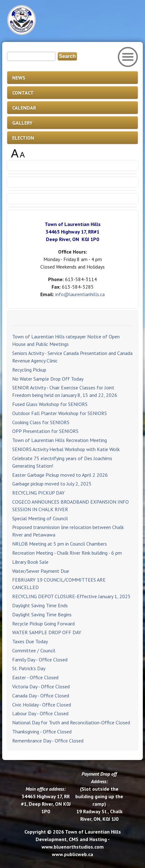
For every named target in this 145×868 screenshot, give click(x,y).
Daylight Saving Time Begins (42, 614)
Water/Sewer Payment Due (41, 571)
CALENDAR (24, 108)
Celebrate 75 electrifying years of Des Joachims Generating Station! (62, 462)
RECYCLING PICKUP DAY (38, 493)
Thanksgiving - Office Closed (42, 732)
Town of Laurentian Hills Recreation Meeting (60, 440)
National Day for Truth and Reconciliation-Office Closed (71, 722)
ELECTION (23, 138)
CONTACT (23, 93)
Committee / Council (34, 650)
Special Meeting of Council (40, 518)
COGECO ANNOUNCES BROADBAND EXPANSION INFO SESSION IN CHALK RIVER (70, 506)
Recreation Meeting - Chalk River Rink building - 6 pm (67, 553)
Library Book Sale (30, 562)
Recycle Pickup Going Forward (43, 624)
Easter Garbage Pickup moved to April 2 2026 (60, 475)
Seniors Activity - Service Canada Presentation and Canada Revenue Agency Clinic (72, 357)
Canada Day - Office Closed (41, 696)
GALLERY (22, 123)
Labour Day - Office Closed (40, 713)
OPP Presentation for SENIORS (45, 431)
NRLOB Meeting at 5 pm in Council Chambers (60, 544)
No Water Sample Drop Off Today (48, 379)
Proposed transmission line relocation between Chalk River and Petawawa (68, 531)
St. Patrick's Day (29, 668)
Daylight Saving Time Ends (40, 605)
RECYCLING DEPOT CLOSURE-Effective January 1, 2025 (71, 596)
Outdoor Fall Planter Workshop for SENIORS (60, 413)
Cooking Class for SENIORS (41, 422)
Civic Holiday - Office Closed (42, 705)
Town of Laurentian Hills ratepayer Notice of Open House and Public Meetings (66, 340)
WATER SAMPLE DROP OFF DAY (47, 632)
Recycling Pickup (29, 370)
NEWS (19, 78)
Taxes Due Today (30, 641)
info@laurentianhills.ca (80, 294)
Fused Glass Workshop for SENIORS (50, 404)
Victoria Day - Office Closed (41, 686)
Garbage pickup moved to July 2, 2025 (52, 484)
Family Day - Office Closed (40, 660)
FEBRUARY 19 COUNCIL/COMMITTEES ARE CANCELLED (59, 583)
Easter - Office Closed (35, 677)
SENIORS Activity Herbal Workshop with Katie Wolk (66, 449)
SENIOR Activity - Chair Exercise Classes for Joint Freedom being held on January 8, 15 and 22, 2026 (65, 391)
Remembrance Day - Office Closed (48, 741)
